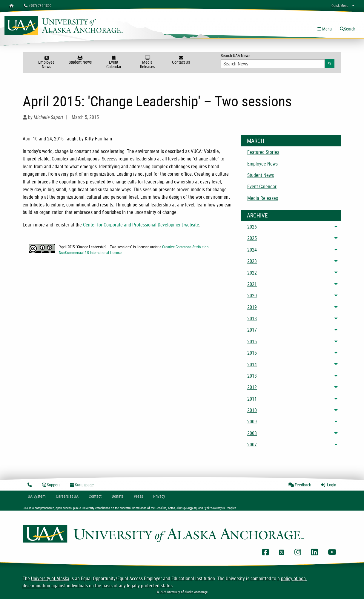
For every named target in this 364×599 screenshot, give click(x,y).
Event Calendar (114, 63)
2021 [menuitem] (252, 284)
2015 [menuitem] (252, 353)
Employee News (46, 63)
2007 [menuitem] (252, 445)
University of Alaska (50, 578)
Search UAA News (277, 60)
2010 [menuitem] (252, 410)
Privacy (159, 496)
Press (138, 496)
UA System (37, 496)
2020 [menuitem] (252, 295)
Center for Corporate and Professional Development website (141, 225)
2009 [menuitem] (252, 422)
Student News (80, 60)
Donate (118, 496)
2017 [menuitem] (252, 330)
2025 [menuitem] (252, 238)
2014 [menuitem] (252, 364)
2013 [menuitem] (252, 376)
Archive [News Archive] (257, 215)
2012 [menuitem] (252, 387)
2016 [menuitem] (252, 341)
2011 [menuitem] (252, 399)
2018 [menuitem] (252, 318)
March (256, 141)
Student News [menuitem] (261, 175)
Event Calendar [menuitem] (262, 186)
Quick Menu (340, 5)
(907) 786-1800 (38, 5)
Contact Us (181, 60)
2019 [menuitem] (252, 307)
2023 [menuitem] (252, 261)
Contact (95, 496)
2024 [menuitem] (252, 250)
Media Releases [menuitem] (263, 198)
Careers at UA (67, 496)
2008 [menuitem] (252, 433)
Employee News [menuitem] (262, 164)
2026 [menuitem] (252, 227)
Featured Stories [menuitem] (263, 152)
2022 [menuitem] (252, 273)
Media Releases (147, 63)
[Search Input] (273, 64)
